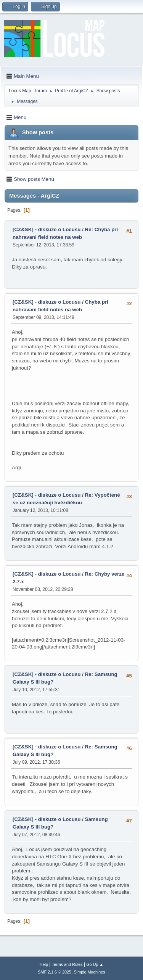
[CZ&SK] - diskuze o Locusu (47, 229)
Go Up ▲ (95, 964)
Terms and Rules (67, 964)
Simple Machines (90, 972)
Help (44, 964)
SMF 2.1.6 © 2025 (55, 972)
